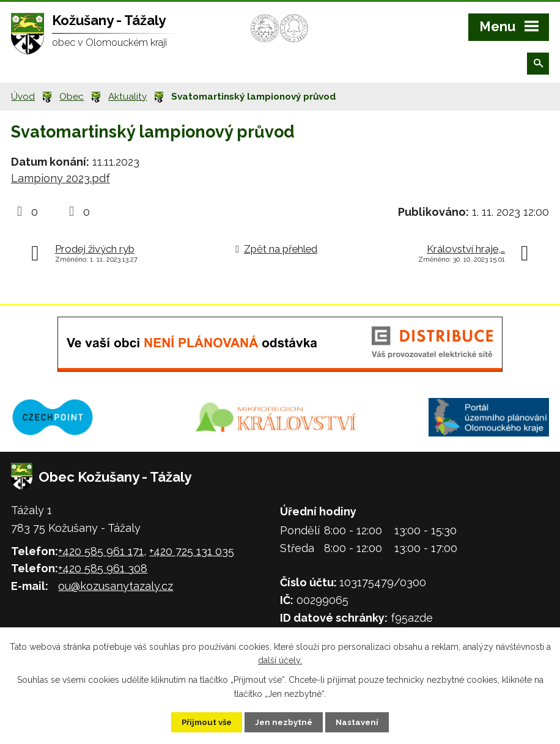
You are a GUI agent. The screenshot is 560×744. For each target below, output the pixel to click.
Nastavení (365, 721)
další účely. (280, 659)
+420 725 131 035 (192, 551)
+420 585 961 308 (103, 568)
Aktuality (127, 97)
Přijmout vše (200, 721)
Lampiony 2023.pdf (61, 178)
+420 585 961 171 (101, 551)
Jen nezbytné (285, 721)
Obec (72, 97)
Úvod (23, 97)
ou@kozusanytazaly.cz (116, 586)
